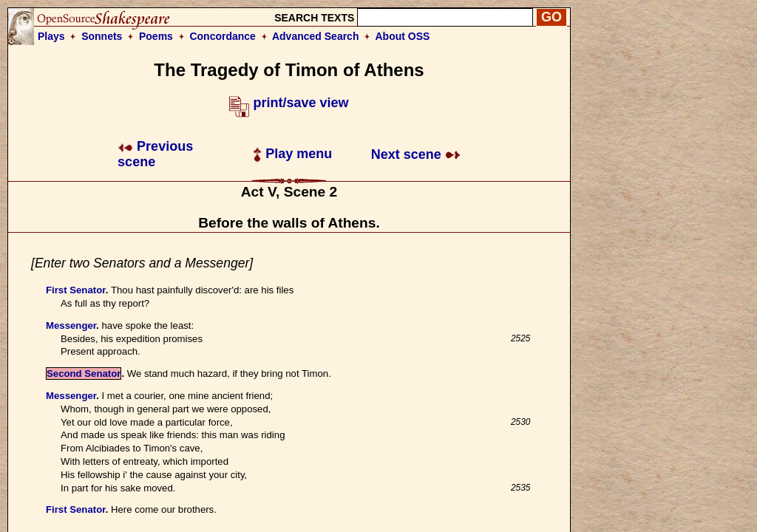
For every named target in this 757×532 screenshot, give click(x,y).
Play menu (292, 154)
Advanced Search (316, 36)
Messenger (71, 325)
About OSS (403, 36)
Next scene (416, 154)
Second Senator (84, 374)
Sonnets (102, 36)
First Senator (76, 290)
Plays (51, 36)
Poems (156, 36)
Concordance (222, 36)
